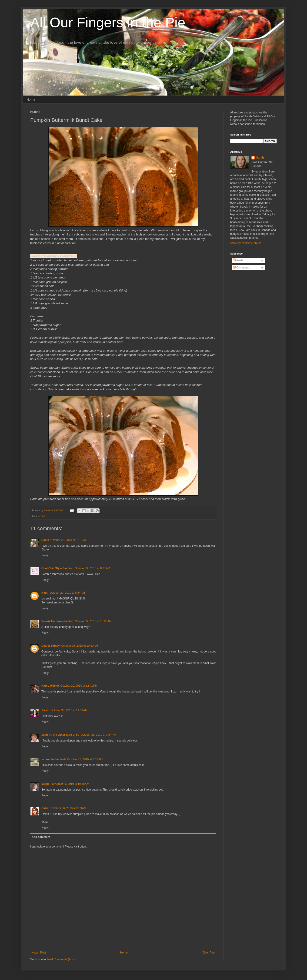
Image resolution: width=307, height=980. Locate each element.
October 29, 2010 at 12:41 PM (79, 686)
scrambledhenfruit (54, 759)
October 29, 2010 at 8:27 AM (92, 568)
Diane (45, 540)
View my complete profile (246, 243)
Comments (241, 268)
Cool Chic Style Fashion (57, 568)
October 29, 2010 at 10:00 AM (93, 621)
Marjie (45, 784)
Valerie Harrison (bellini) (57, 621)
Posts (238, 260)
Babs (45, 808)
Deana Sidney (51, 646)
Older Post (209, 953)
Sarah (45, 710)
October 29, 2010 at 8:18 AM (68, 540)
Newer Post (39, 953)
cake (44, 516)
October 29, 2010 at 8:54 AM (67, 593)
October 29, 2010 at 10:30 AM (80, 646)
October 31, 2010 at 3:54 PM (98, 735)
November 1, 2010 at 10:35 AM (70, 784)
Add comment (41, 837)
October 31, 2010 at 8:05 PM (85, 759)
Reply (45, 555)
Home (31, 99)
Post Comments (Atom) (62, 959)
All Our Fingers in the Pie (108, 22)
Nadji (45, 593)
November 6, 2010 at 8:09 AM (68, 808)
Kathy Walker (50, 686)
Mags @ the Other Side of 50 (60, 735)
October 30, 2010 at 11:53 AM (69, 710)
